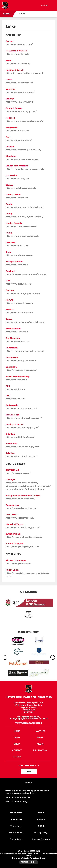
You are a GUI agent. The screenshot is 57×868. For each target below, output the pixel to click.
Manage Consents (41, 839)
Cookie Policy (16, 839)
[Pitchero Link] (29, 787)
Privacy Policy (41, 833)
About (41, 813)
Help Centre (16, 813)
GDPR (41, 826)
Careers (41, 819)
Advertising (16, 819)
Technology (16, 826)
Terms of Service (16, 833)
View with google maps (28, 723)
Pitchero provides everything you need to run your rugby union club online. (27, 792)
